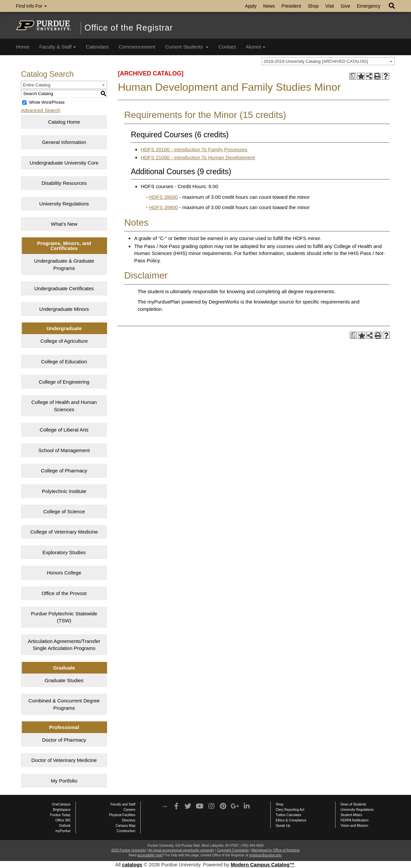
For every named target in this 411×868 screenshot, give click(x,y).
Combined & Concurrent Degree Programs (64, 704)
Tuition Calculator (288, 815)
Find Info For (31, 6)
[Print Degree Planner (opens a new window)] (353, 76)
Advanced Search (41, 110)
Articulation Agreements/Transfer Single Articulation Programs (64, 645)
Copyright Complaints (233, 850)
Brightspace (62, 810)
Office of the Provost (64, 593)
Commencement (137, 47)
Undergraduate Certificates (64, 288)
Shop (313, 6)
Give (346, 6)
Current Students (187, 47)
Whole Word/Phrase (47, 102)
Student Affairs (351, 815)
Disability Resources (64, 183)
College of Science (64, 511)
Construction (126, 831)
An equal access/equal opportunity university (181, 850)
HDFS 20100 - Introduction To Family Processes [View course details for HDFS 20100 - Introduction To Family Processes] (194, 149)
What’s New (64, 224)
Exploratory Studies (64, 552)
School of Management (64, 450)
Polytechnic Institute (64, 491)
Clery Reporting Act (290, 810)
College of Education (64, 362)
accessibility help (150, 855)
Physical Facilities (122, 815)
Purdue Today (60, 815)
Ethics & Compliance (291, 820)
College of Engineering (64, 382)
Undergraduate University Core (64, 163)
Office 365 (63, 820)
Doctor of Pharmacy (64, 740)
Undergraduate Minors (64, 309)
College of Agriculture (64, 341)
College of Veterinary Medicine (64, 532)
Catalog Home (64, 122)
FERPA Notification (354, 820)
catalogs (132, 865)
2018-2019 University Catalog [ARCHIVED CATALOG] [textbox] (316, 61)
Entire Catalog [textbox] (37, 85)
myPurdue (63, 831)
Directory (129, 820)
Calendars (97, 47)
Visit (330, 6)
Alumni (256, 47)
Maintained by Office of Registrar (275, 850)
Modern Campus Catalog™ (263, 865)
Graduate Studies (64, 680)
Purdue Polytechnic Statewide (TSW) (64, 617)
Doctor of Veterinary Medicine (64, 760)
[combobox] (328, 61)
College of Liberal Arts (64, 430)
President (291, 6)
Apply (251, 6)
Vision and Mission (354, 826)
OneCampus (61, 804)
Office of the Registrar (129, 28)
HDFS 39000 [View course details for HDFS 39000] (163, 197)
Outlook (65, 826)
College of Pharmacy (64, 471)
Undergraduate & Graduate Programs (64, 264)
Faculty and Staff (123, 804)
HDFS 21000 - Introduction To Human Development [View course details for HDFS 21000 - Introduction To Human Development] (198, 157)
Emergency (369, 6)
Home (23, 47)
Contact (227, 47)
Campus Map (126, 826)
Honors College (64, 573)
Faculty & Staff (58, 47)
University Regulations (64, 204)
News (269, 6)
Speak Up (283, 826)
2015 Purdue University (129, 850)
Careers (129, 810)
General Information (64, 142)
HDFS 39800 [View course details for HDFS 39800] (163, 207)
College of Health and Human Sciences (64, 406)
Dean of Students (353, 804)
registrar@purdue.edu (265, 855)
